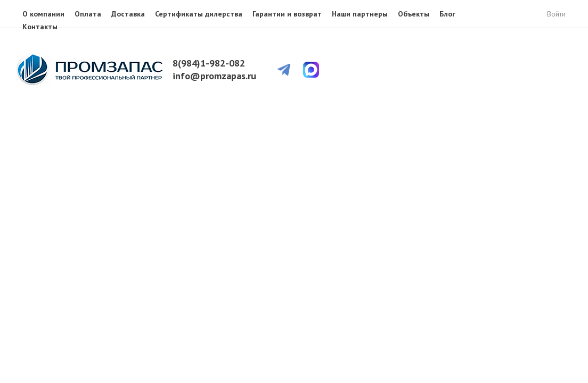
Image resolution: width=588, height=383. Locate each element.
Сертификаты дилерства (199, 14)
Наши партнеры (360, 14)
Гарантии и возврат (287, 14)
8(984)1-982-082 (209, 63)
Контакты (40, 27)
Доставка (128, 14)
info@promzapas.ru (214, 76)
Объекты (414, 14)
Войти (556, 14)
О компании (43, 14)
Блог (447, 14)
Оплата (88, 14)
